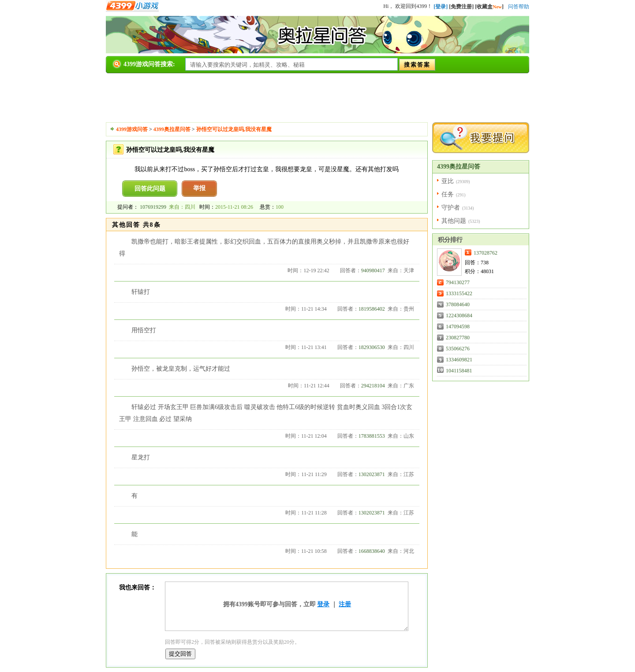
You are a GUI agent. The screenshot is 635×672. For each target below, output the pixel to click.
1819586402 (372, 309)
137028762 (486, 253)
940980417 (373, 270)
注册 (345, 604)
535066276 (458, 349)
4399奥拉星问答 (172, 129)
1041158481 (459, 371)
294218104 (373, 386)
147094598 (458, 327)
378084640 (458, 304)
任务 (448, 194)
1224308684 (459, 315)
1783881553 (372, 436)
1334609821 (459, 360)
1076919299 (153, 207)
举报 (199, 188)
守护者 (451, 208)
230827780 (458, 338)
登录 (323, 604)
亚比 (448, 181)
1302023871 (372, 474)
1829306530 (372, 347)
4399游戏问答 (132, 129)
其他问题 (454, 221)
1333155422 (459, 293)
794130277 (458, 282)
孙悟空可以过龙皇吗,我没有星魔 (234, 129)
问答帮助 (519, 7)
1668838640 (372, 551)
